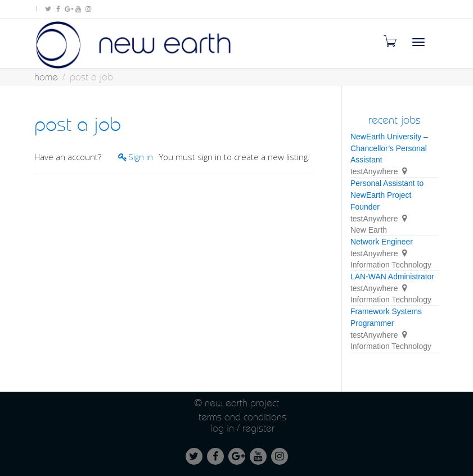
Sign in (141, 157)
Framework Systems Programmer (386, 317)
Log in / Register (242, 428)
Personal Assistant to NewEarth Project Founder (387, 195)
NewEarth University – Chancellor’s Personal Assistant (389, 148)
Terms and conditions (242, 417)
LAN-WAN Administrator (392, 276)
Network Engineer (382, 242)
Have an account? (68, 157)
